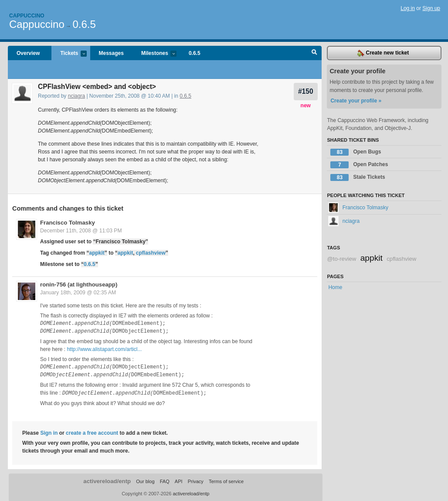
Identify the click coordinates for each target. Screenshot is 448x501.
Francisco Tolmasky (68, 223)
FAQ (165, 481)
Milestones (154, 54)
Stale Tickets (358, 177)
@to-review (341, 259)
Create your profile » (356, 101)
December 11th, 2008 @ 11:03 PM (81, 231)
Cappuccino (27, 16)
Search (314, 53)
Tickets (69, 54)
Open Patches (359, 165)
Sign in (49, 433)
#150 (306, 91)
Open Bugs (356, 152)
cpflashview (151, 253)
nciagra (76, 96)
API (179, 481)
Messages (111, 53)
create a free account (92, 433)
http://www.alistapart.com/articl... (104, 349)
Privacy (196, 481)
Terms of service (226, 481)
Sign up (431, 8)
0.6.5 (84, 24)
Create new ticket (383, 53)
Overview (28, 53)
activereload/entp (107, 481)
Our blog (145, 481)
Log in (408, 8)
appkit (97, 253)
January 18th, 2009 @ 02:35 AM (78, 293)
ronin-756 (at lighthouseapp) (79, 285)
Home (335, 287)
